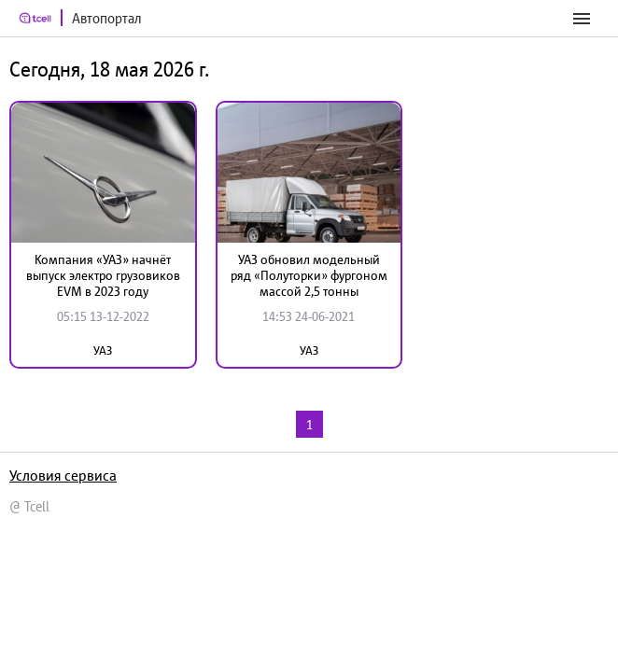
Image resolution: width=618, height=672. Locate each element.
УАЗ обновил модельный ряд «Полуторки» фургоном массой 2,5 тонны (309, 275)
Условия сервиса (63, 475)
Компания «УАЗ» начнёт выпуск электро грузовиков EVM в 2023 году (103, 275)
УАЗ (103, 350)
